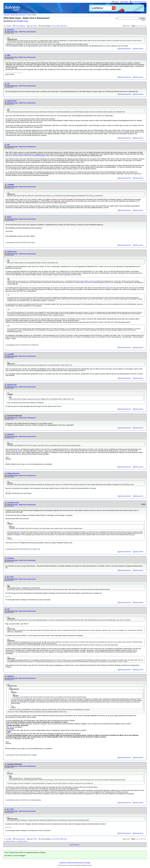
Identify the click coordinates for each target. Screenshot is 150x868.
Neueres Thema (10, 841)
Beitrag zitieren (139, 49)
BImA (18, 449)
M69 (9, 55)
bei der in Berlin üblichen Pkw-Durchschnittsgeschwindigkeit (27, 156)
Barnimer (11, 30)
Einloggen (125, 2)
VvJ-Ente (10, 558)
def (8, 84)
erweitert (143, 20)
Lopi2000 (11, 185)
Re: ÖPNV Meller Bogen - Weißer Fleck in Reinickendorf (20, 32)
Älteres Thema (23, 841)
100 (57, 26)
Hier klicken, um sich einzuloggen (15, 856)
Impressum (63, 863)
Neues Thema (33, 26)
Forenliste (9, 26)
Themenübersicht (20, 26)
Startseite (7, 15)
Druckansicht (76, 845)
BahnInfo (89, 865)
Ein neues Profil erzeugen (139, 2)
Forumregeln (86, 863)
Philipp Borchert (13, 474)
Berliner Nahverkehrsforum (18, 15)
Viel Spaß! (11, 729)
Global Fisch (12, 101)
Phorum (66, 865)
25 (52, 26)
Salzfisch (11, 434)
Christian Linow (22, 21)
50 (55, 26)
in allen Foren (63, 26)
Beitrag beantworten (125, 49)
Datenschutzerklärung (74, 863)
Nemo (9, 217)
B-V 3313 (10, 577)
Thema (29, 15)
